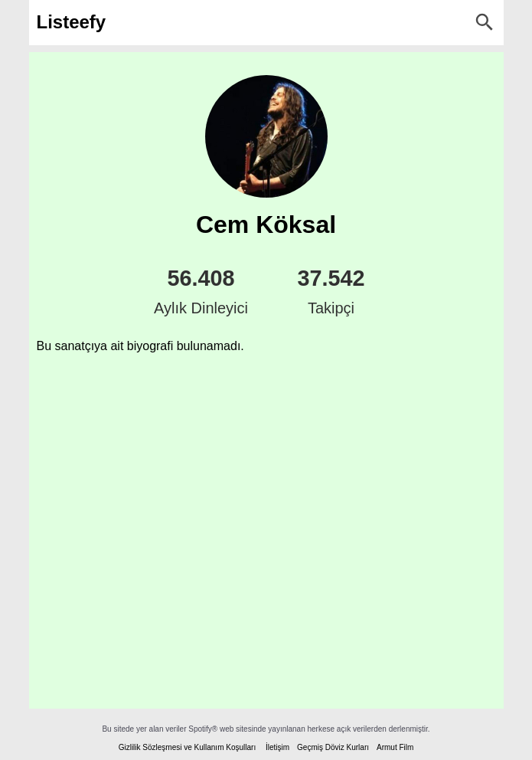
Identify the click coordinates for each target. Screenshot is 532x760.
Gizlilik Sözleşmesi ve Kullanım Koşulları (188, 747)
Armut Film (395, 747)
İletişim (277, 747)
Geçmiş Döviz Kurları (333, 747)
